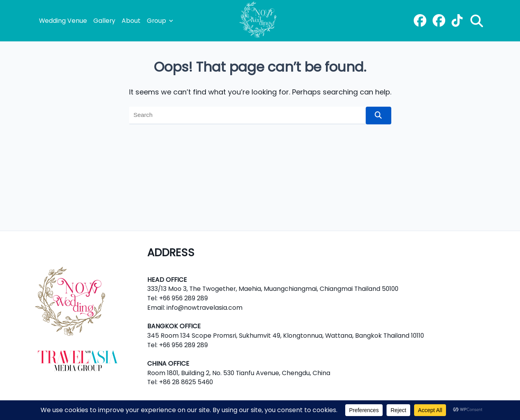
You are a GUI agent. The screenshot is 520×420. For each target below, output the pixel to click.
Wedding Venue (63, 21)
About (131, 21)
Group (160, 21)
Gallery (104, 21)
